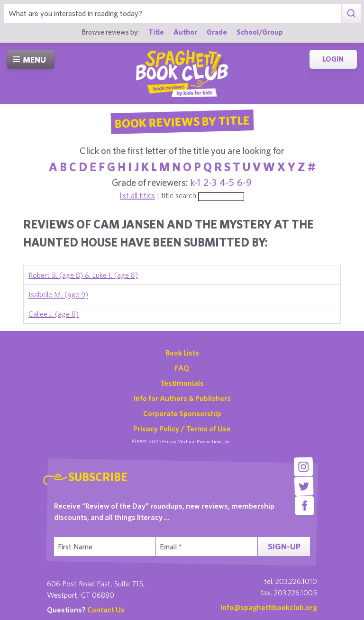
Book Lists (182, 353)
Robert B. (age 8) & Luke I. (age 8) (83, 275)
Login (333, 59)
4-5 (227, 182)
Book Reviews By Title (182, 121)
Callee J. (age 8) (54, 314)
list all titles (137, 195)
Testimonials (182, 383)
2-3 (210, 182)
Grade (217, 32)
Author (185, 32)
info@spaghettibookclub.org (269, 607)
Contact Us (106, 610)
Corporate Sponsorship (182, 413)
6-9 (244, 182)
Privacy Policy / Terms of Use (182, 429)
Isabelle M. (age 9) (58, 294)
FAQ (182, 368)
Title (156, 32)
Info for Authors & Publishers (182, 398)
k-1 (196, 182)
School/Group (260, 32)
